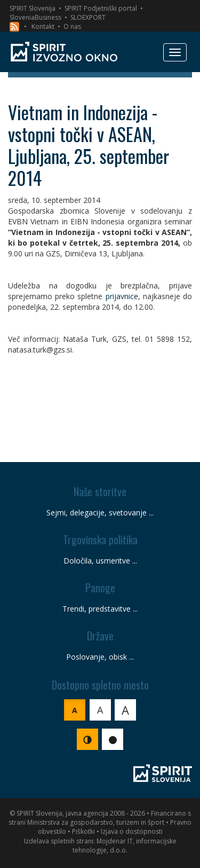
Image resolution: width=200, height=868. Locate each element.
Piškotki (83, 831)
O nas (72, 26)
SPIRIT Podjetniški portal (101, 8)
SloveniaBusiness (35, 17)
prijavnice (122, 296)
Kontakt (43, 26)
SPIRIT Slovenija (33, 8)
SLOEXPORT (88, 17)
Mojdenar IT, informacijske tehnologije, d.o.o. (125, 846)
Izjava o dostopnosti (132, 831)
